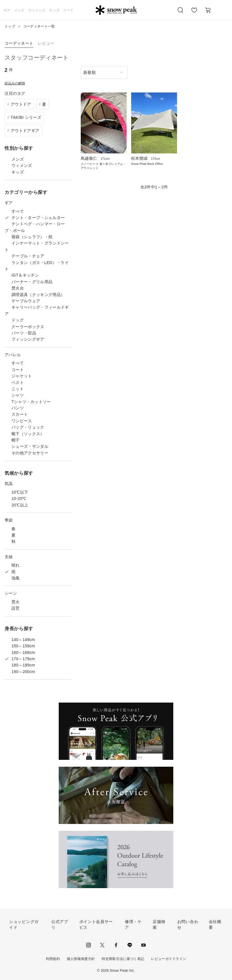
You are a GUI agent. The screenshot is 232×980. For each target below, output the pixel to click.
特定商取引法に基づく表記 (123, 959)
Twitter (102, 945)
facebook (116, 945)
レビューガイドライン (169, 959)
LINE (130, 945)
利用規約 (53, 959)
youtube (143, 945)
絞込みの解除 (15, 83)
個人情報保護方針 (81, 959)
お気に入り (194, 13)
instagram (89, 945)
